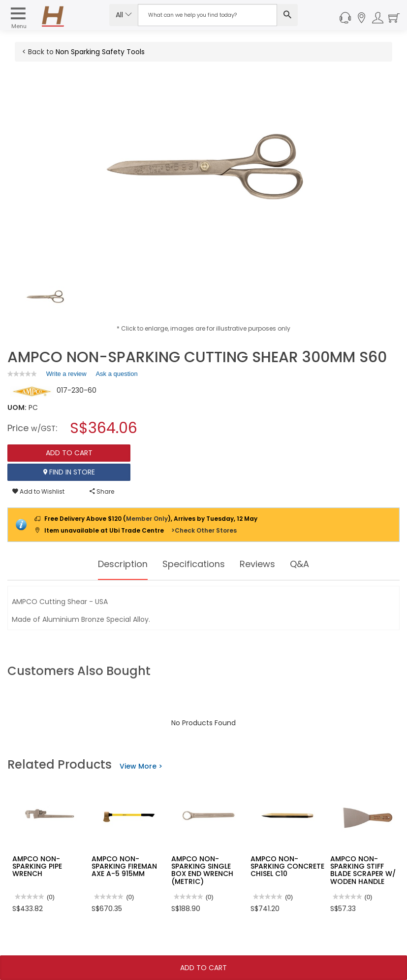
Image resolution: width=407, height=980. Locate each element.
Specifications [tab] (194, 564)
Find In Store (69, 472)
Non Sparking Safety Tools (100, 52)
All (124, 15)
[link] (22, 374)
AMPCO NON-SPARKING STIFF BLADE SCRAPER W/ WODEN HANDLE (363, 870)
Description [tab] (116, 564)
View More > (141, 766)
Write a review (66, 375)
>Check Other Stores (204, 530)
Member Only (147, 519)
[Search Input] (208, 15)
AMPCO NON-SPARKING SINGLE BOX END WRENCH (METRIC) (202, 870)
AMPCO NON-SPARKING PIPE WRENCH (37, 866)
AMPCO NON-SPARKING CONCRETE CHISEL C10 (287, 866)
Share (102, 491)
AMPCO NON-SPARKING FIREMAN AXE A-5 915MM (124, 866)
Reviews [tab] (263, 564)
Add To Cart (203, 968)
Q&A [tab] (309, 564)
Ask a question (116, 374)
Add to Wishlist (38, 491)
